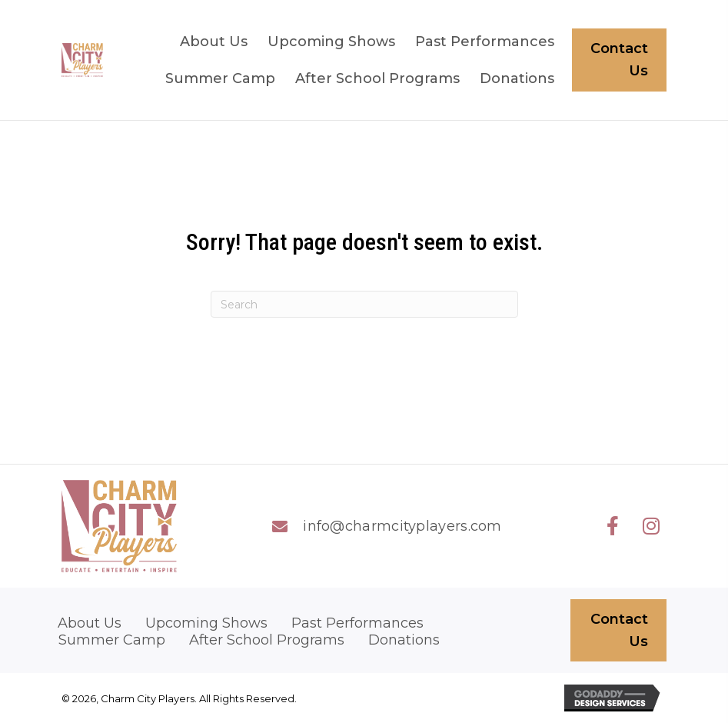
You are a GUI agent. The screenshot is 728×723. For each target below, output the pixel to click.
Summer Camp (112, 640)
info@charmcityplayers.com (402, 526)
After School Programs (267, 640)
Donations (404, 640)
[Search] (364, 304)
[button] (613, 526)
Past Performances (357, 623)
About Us (90, 623)
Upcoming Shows (206, 623)
